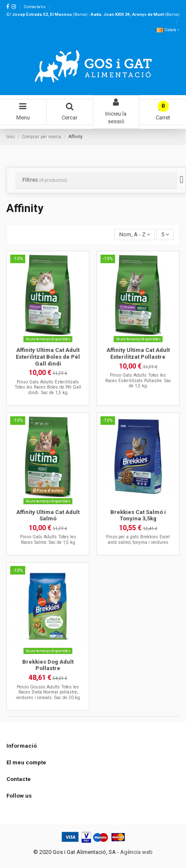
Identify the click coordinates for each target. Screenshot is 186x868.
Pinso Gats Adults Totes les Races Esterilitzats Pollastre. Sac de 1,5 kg (138, 380)
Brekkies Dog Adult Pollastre (48, 665)
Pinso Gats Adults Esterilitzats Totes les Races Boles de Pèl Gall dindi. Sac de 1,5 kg (48, 387)
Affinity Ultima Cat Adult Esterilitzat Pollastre (138, 353)
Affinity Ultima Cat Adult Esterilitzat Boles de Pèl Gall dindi (48, 357)
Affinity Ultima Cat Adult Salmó (48, 515)
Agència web (136, 852)
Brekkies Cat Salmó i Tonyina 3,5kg (138, 515)
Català (168, 30)
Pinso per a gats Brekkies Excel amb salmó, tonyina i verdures (138, 539)
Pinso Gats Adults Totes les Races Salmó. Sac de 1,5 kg (48, 539)
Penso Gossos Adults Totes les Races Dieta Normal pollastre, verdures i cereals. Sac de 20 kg (48, 692)
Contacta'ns (35, 7)
